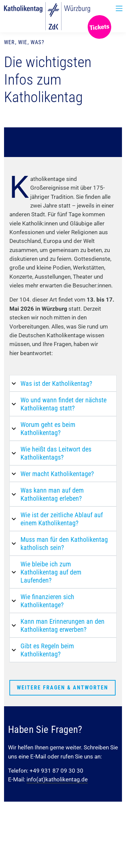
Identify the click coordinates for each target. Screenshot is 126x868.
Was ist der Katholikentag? (56, 383)
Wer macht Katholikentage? (57, 474)
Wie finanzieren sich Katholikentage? (47, 601)
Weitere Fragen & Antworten (62, 688)
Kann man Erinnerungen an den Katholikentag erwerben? (62, 625)
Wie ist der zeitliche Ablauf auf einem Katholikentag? (62, 519)
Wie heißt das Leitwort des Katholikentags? (56, 453)
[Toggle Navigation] (119, 8)
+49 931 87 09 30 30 (56, 771)
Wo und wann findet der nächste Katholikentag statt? (64, 404)
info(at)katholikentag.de (57, 779)
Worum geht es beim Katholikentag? (48, 429)
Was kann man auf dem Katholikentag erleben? (52, 494)
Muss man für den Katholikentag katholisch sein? (64, 544)
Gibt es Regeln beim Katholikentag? (47, 650)
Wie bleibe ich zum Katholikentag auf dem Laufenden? (51, 572)
